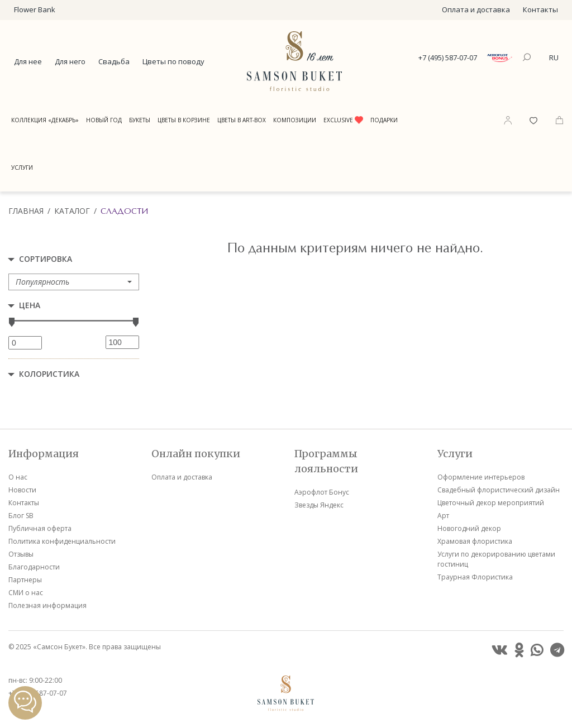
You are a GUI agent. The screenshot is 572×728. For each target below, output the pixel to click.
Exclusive (343, 120)
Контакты (540, 9)
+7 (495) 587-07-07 (448, 58)
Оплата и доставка (476, 9)
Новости (22, 490)
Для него (70, 61)
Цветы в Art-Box (242, 120)
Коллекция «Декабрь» (45, 120)
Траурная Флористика (475, 577)
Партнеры (25, 580)
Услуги (22, 167)
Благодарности (34, 567)
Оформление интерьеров (481, 477)
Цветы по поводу (173, 61)
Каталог (72, 211)
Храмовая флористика (475, 541)
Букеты (140, 120)
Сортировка (46, 259)
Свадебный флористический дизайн (499, 490)
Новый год (104, 120)
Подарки (384, 120)
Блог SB (21, 516)
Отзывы (21, 554)
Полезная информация (47, 605)
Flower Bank (35, 9)
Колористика (49, 374)
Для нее (28, 61)
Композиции (295, 120)
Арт (443, 516)
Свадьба (114, 61)
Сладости (124, 211)
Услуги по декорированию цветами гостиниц (496, 559)
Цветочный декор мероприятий (491, 503)
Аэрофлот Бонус (322, 492)
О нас (18, 477)
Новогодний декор (469, 528)
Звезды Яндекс (319, 505)
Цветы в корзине (184, 120)
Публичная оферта (40, 528)
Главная (26, 211)
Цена (30, 305)
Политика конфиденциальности (62, 541)
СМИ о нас (26, 593)
